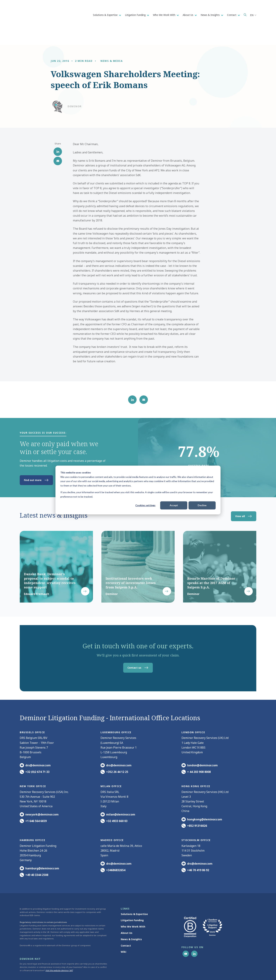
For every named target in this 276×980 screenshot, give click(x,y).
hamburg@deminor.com (42, 851)
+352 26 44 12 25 (117, 755)
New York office (33, 769)
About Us (188, 15)
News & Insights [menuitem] (131, 922)
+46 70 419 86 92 (198, 853)
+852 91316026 (197, 808)
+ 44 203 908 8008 (199, 755)
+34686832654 (116, 853)
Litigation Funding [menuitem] (132, 903)
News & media (112, 44)
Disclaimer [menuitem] (202, 971)
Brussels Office (32, 715)
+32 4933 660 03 (117, 804)
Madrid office (112, 823)
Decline (202, 505)
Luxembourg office (116, 715)
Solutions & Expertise (106, 15)
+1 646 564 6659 (36, 804)
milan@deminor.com (121, 797)
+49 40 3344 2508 (37, 858)
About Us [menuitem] (127, 916)
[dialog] (138, 490)
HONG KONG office (196, 769)
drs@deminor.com (38, 748)
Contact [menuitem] (126, 928)
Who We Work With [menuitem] (133, 909)
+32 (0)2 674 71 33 (37, 755)
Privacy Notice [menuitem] (164, 971)
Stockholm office (196, 823)
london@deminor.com (202, 748)
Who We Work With (164, 15)
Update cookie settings (221, 971)
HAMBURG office (32, 823)
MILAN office (111, 769)
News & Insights (211, 15)
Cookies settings (145, 505)
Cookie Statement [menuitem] (184, 971)
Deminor (75, 89)
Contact (232, 15)
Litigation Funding (136, 15)
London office (193, 715)
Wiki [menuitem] (123, 935)
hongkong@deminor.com (205, 802)
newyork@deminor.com (42, 797)
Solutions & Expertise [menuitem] (134, 897)
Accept (174, 505)
